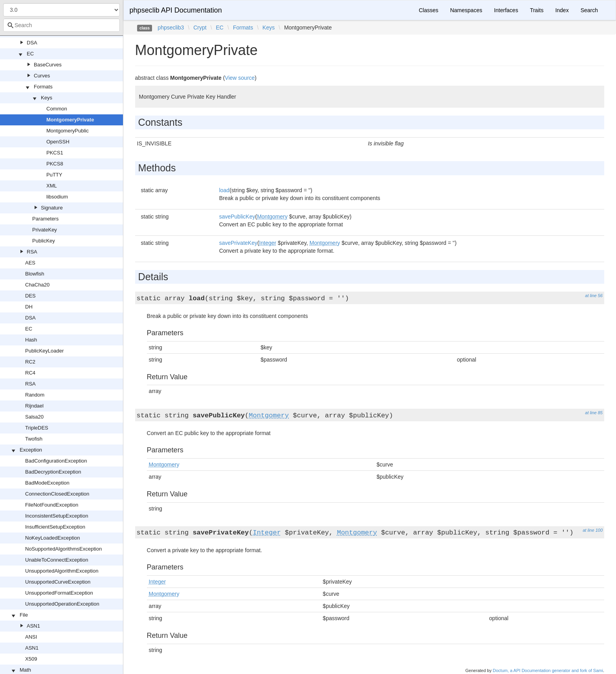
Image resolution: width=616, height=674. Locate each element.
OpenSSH (58, 142)
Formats (43, 87)
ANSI (31, 637)
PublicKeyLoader (44, 351)
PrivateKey (45, 230)
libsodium (57, 197)
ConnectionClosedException (57, 494)
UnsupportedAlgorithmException (62, 571)
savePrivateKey (238, 243)
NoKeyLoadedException (53, 538)
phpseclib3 (171, 28)
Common (57, 109)
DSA (32, 43)
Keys (47, 98)
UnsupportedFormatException (59, 593)
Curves (42, 76)
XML (52, 186)
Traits (537, 10)
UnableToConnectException (57, 560)
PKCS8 (55, 164)
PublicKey (44, 241)
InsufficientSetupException (55, 527)
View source (240, 78)
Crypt (200, 28)
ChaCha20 (37, 285)
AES (30, 263)
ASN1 (33, 626)
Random (35, 395)
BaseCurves (48, 65)
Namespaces (466, 10)
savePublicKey (237, 217)
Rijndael (34, 406)
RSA (32, 252)
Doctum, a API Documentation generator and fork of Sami (548, 670)
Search (589, 10)
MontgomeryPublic (68, 131)
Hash (31, 340)
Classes (429, 10)
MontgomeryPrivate (70, 120)
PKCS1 (55, 153)
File (24, 615)
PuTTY (54, 175)
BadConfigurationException (56, 461)
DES (30, 296)
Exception (31, 450)
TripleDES (37, 428)
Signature (52, 208)
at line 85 (594, 413)
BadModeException (47, 483)
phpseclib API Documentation (176, 10)
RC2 (30, 362)
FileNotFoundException (52, 505)
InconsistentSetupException (57, 516)
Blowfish (35, 274)
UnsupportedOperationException (62, 604)
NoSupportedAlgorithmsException (63, 549)
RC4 (30, 373)
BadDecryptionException (53, 472)
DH (29, 307)
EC (30, 54)
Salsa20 (34, 417)
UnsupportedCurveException (58, 582)
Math (25, 670)
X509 (31, 659)
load (224, 190)
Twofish (34, 439)
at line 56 (594, 296)
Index (562, 10)
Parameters (45, 219)
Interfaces (506, 10)
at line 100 (593, 530)
